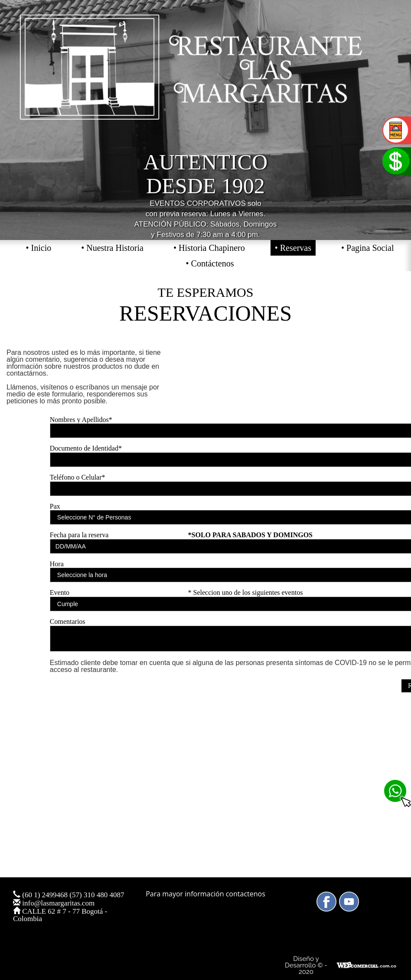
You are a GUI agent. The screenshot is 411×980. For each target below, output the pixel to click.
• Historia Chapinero (209, 248)
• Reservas (293, 248)
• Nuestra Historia (112, 248)
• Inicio (39, 248)
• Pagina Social (367, 248)
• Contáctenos (210, 263)
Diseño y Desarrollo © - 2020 (306, 965)
